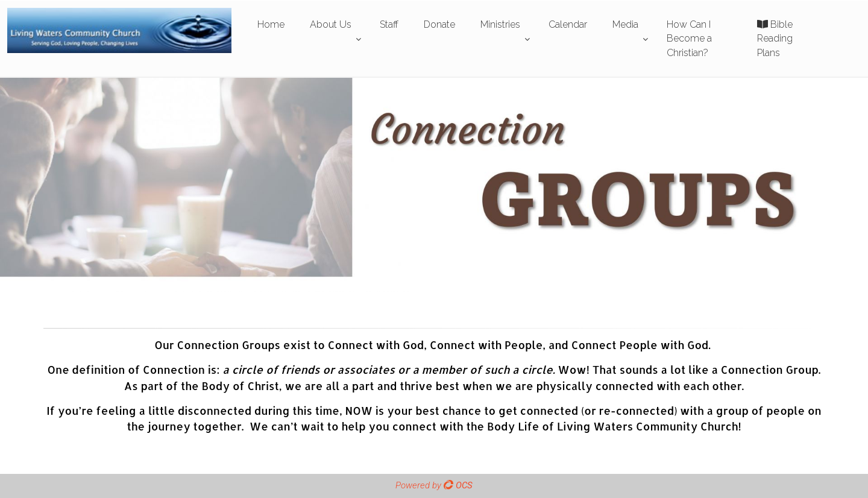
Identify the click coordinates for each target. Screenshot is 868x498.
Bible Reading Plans (775, 39)
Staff (389, 24)
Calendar (568, 24)
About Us (331, 24)
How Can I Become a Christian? (689, 39)
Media (625, 24)
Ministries (500, 24)
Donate (439, 24)
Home (271, 24)
